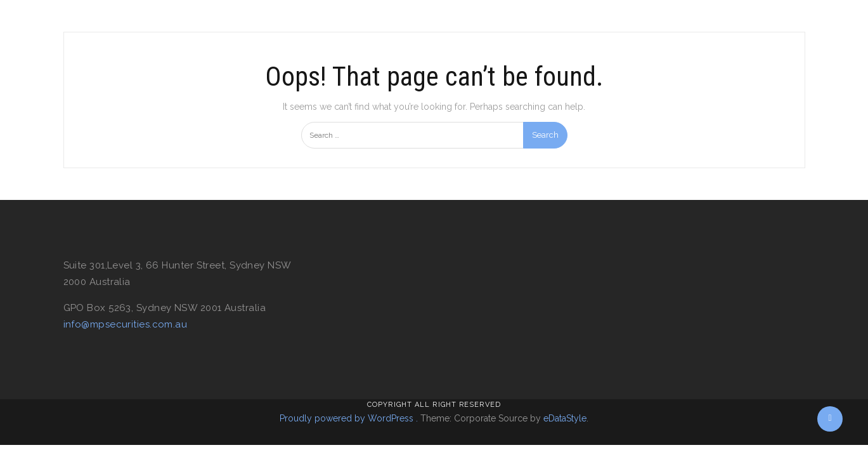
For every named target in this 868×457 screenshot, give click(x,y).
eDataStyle (565, 418)
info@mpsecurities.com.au (126, 324)
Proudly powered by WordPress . (349, 418)
